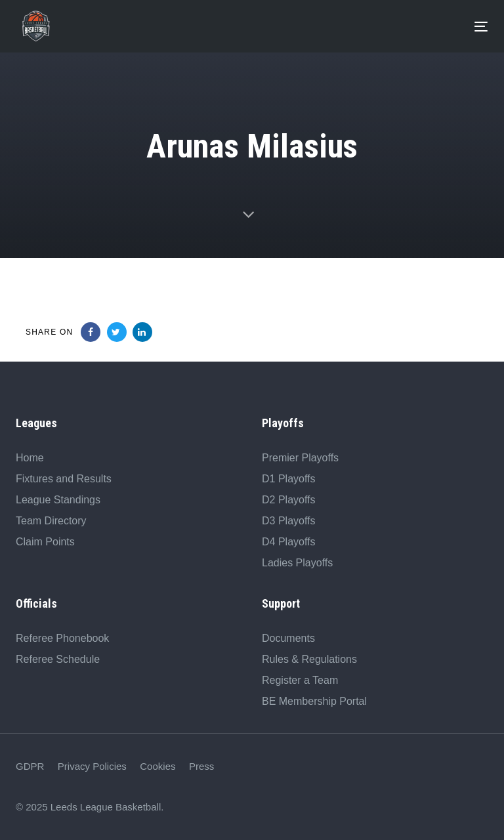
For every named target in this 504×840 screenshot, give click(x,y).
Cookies (157, 766)
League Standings (58, 500)
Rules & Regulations (309, 659)
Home (30, 458)
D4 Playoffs (289, 542)
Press (201, 766)
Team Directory (51, 521)
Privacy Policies (92, 766)
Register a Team (300, 680)
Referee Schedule (58, 659)
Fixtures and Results (64, 479)
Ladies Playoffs (297, 563)
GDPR (30, 766)
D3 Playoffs (289, 521)
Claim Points (45, 542)
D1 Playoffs (289, 479)
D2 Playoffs (289, 500)
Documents (288, 638)
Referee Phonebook (62, 638)
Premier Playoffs (300, 458)
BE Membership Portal (314, 701)
